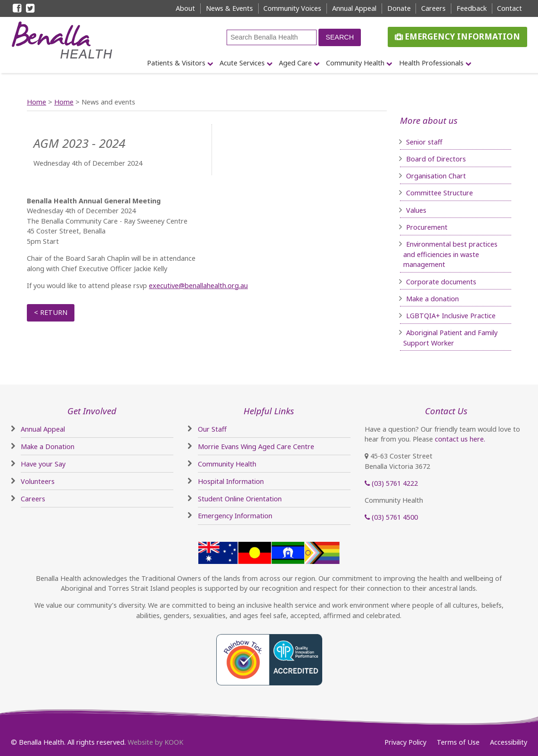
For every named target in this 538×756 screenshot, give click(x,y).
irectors (454, 159)
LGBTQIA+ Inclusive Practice (451, 316)
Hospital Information (231, 481)
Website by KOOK (155, 742)
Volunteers (38, 481)
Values (416, 210)
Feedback (472, 8)
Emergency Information (457, 36)
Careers (433, 8)
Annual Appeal (354, 8)
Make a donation (432, 299)
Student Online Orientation (240, 499)
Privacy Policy (405, 742)
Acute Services (242, 63)
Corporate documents (441, 282)
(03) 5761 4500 (391, 517)
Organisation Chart (436, 176)
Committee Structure (440, 193)
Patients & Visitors (176, 63)
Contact (509, 8)
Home (37, 102)
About (185, 8)
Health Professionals (431, 63)
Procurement (427, 227)
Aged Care (295, 63)
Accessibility (509, 742)
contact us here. (460, 439)
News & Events (229, 8)
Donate (399, 8)
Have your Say (43, 464)
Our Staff (212, 429)
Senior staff (424, 142)
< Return (51, 312)
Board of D (424, 159)
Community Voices (292, 8)
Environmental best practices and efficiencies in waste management (450, 254)
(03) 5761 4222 (391, 483)
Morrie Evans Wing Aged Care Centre (256, 446)
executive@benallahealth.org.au (198, 286)
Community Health (355, 63)
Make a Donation (48, 446)
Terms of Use (458, 742)
